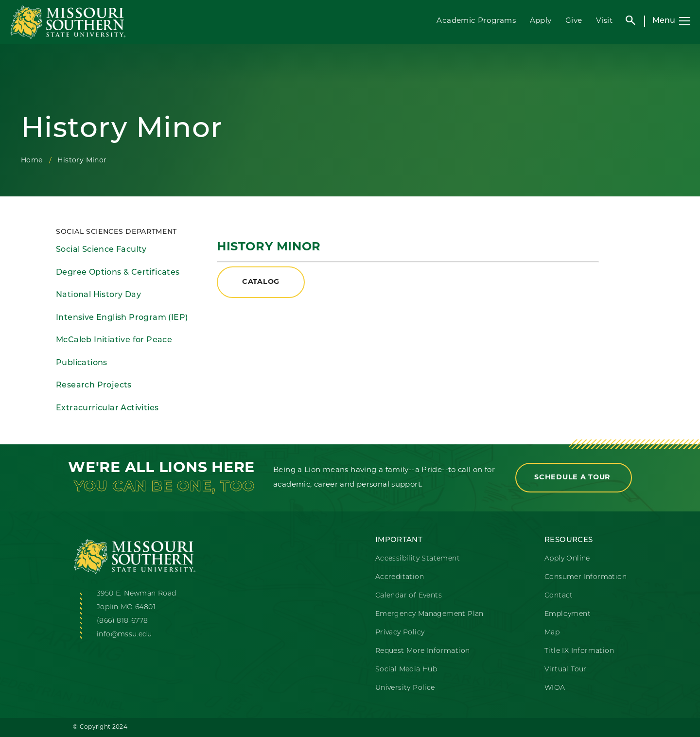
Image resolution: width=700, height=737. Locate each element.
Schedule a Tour (574, 478)
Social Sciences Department (116, 232)
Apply (541, 21)
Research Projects (94, 386)
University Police (405, 688)
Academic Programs (476, 21)
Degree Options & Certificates (118, 273)
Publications (82, 363)
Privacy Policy (400, 633)
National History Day (98, 295)
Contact (559, 596)
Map (552, 633)
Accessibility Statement (418, 559)
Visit (604, 21)
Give (574, 21)
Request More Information (423, 651)
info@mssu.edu (124, 635)
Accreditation (400, 577)
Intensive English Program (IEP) (122, 318)
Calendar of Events (409, 596)
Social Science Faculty (101, 250)
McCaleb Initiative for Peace (114, 340)
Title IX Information (579, 651)
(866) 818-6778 (122, 621)
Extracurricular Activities (107, 408)
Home (32, 161)
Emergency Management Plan (429, 614)
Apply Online (567, 559)
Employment (568, 614)
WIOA (555, 688)
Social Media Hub (406, 670)
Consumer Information (586, 577)
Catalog (261, 282)
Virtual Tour (566, 670)
